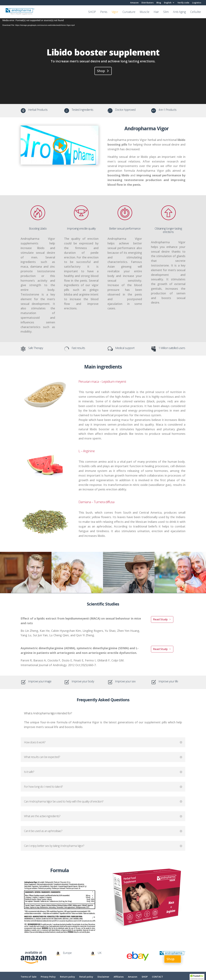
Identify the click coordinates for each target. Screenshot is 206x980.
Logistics (197, 3)
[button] (197, 977)
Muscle (145, 12)
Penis (104, 12)
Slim (166, 12)
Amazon (134, 3)
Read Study (160, 619)
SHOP (92, 12)
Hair (156, 12)
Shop (101, 71)
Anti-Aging (179, 12)
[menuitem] (169, 3)
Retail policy (86, 977)
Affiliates (119, 977)
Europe (67, 953)
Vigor (115, 12)
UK (100, 953)
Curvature (129, 12)
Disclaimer (103, 977)
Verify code (183, 3)
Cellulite (196, 12)
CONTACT (157, 977)
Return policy (68, 977)
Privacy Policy (48, 977)
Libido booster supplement (103, 52)
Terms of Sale (28, 977)
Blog (159, 3)
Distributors (147, 3)
